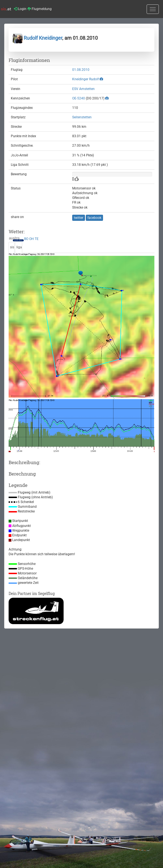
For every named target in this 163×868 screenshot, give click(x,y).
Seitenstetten (82, 117)
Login (20, 9)
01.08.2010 (81, 70)
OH (32, 239)
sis (12, 247)
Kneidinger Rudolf (86, 79)
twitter (79, 218)
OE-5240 (79, 98)
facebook (94, 218)
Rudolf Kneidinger (37, 38)
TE (37, 239)
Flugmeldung (40, 9)
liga (19, 247)
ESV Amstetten (83, 89)
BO (26, 239)
